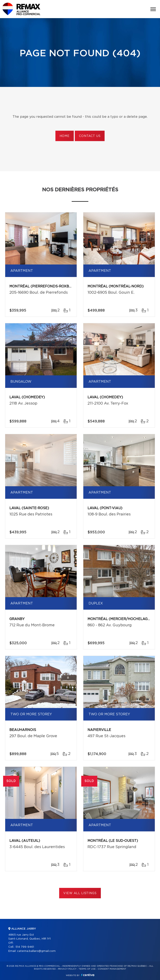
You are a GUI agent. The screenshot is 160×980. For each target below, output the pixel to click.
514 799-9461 (25, 947)
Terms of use (87, 969)
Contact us (90, 136)
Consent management (112, 969)
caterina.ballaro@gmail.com (36, 951)
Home (65, 136)
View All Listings (80, 893)
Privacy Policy (67, 969)
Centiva (88, 975)
